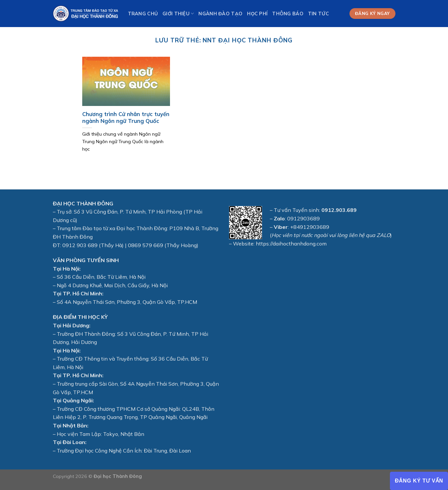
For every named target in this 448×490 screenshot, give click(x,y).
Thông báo (288, 14)
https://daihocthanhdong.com (291, 244)
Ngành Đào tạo (220, 14)
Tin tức (318, 14)
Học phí (257, 14)
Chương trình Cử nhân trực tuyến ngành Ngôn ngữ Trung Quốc (126, 118)
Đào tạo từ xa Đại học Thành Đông (125, 228)
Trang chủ (143, 14)
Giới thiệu (178, 14)
